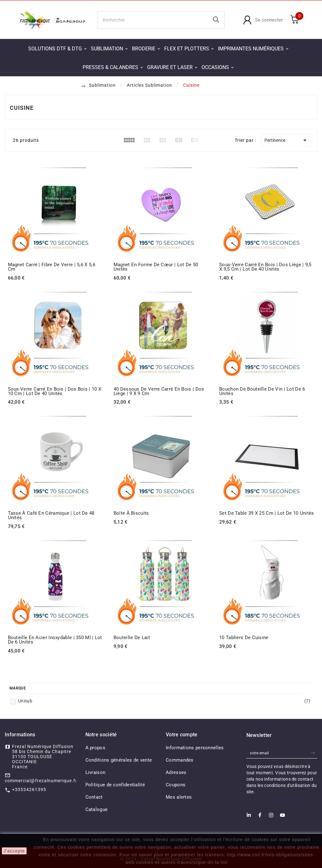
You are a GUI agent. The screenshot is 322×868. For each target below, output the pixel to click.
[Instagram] (271, 817)
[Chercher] (153, 20)
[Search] (216, 20)
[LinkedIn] (249, 817)
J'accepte (14, 851)
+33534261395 (29, 789)
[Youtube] (282, 817)
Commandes (180, 760)
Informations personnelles (195, 748)
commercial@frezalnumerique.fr (41, 781)
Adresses (176, 772)
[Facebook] (260, 817)
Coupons (176, 785)
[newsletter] (314, 753)
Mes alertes (179, 797)
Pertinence (287, 140)
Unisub (164, 701)
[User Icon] (263, 20)
